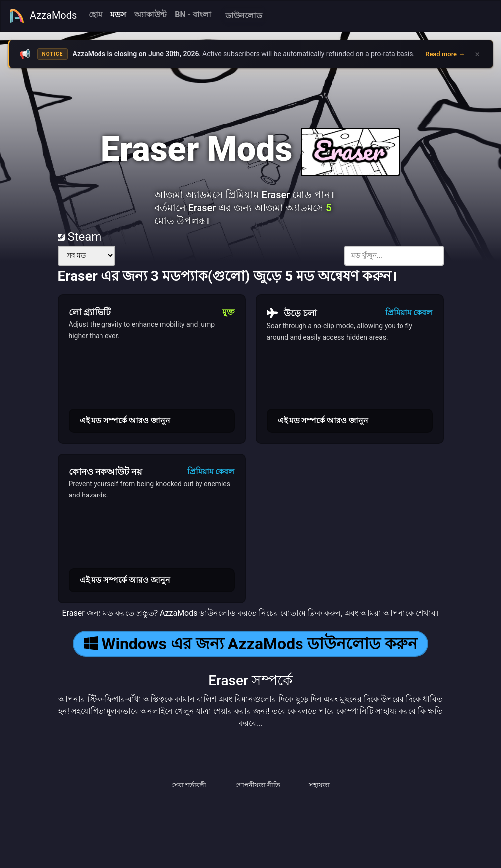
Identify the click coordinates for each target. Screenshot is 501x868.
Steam (80, 237)
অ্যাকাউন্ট (150, 15)
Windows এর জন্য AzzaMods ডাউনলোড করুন (250, 644)
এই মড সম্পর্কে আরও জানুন (125, 421)
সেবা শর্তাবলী (189, 785)
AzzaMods (43, 16)
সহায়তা (319, 785)
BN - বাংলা (193, 15)
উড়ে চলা (292, 313)
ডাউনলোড (244, 16)
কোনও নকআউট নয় (106, 471)
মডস (118, 15)
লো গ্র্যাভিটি (90, 312)
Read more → (445, 54)
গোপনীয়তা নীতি (258, 785)
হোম (96, 15)
